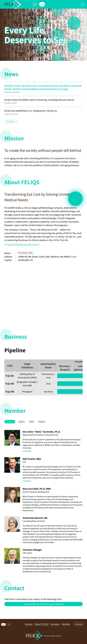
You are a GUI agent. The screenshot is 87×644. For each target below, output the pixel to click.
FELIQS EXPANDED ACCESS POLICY (22, 245)
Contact (79, 624)
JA (42, 4)
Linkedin (27, 451)
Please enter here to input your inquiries (44, 604)
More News (11, 121)
